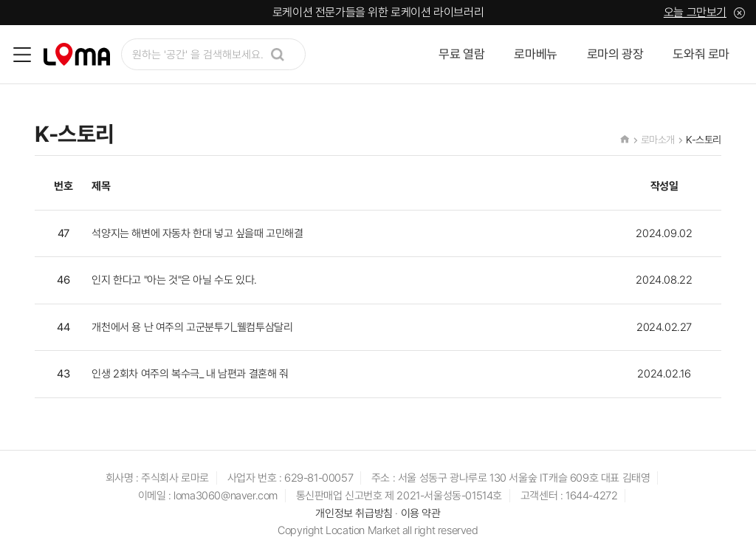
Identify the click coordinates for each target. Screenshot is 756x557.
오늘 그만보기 (695, 12)
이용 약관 (421, 513)
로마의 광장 (615, 54)
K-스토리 (704, 140)
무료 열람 (461, 54)
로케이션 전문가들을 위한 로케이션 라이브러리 (378, 12)
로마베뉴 (535, 54)
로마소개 (658, 140)
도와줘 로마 (701, 54)
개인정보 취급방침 (354, 513)
